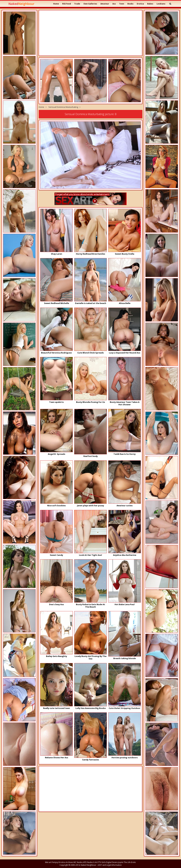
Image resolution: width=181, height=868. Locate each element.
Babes (150, 4)
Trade (77, 4)
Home (56, 4)
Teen (122, 4)
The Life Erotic (130, 862)
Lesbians (161, 4)
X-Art (95, 862)
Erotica (140, 4)
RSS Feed (67, 4)
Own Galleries (90, 4)
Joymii (121, 862)
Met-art (48, 862)
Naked (21, 4)
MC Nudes (78, 862)
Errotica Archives (66, 862)
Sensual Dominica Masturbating (63, 107)
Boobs (130, 4)
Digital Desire (112, 862)
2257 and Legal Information (110, 865)
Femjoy (55, 862)
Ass (114, 4)
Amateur (105, 4)
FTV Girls (102, 862)
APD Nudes (88, 862)
